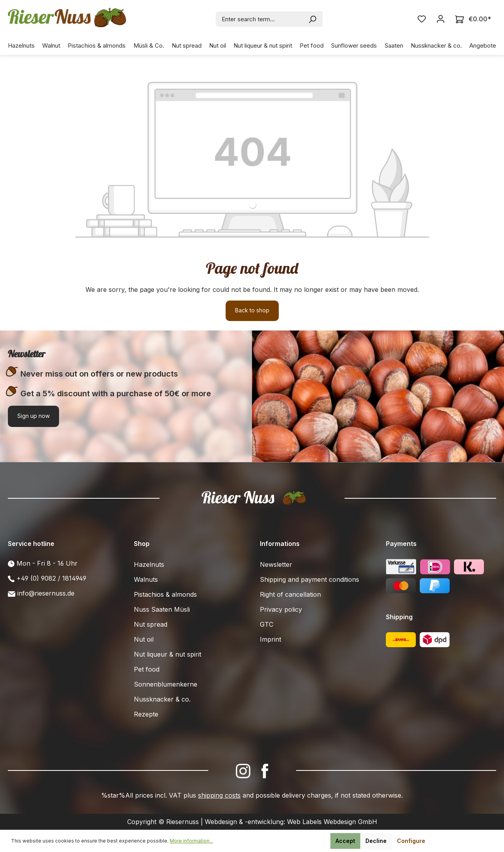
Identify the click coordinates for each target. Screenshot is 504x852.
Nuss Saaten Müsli (162, 609)
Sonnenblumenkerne (166, 684)
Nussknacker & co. (162, 699)
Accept (345, 841)
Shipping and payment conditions (309, 579)
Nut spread (151, 624)
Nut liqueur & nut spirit (168, 654)
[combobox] (260, 19)
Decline (376, 841)
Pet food (147, 669)
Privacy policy (281, 609)
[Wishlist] (422, 19)
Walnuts (146, 579)
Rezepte (146, 714)
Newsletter (276, 564)
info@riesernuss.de (46, 593)
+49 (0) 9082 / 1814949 (51, 578)
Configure (411, 841)
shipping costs (219, 795)
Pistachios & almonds (165, 594)
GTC (267, 624)
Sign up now (33, 416)
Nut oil (144, 639)
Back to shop (252, 310)
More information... (191, 841)
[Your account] (441, 19)
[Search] (313, 19)
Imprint (271, 639)
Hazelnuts (149, 564)
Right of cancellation (290, 594)
